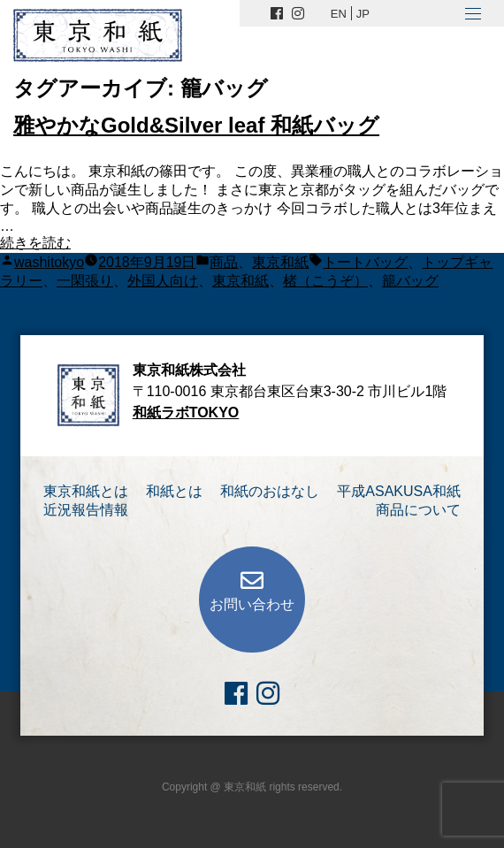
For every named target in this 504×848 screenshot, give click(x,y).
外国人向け (163, 281)
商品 (224, 262)
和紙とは (174, 491)
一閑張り (85, 281)
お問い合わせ (252, 604)
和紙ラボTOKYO (186, 413)
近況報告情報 (86, 510)
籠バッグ (410, 281)
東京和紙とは (86, 491)
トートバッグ (365, 262)
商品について (418, 510)
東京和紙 (280, 262)
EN (339, 14)
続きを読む (35, 243)
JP (363, 14)
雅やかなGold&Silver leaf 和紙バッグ (196, 125)
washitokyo (49, 262)
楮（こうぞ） (325, 281)
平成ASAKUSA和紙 (399, 491)
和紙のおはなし (270, 491)
